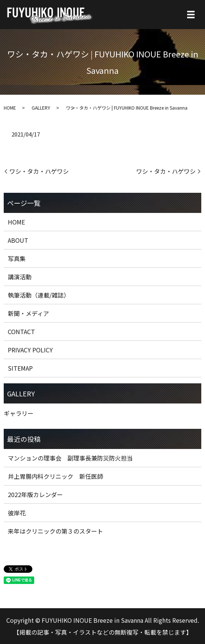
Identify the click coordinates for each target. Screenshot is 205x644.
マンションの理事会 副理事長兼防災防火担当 (70, 458)
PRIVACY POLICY (30, 350)
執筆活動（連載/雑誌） (39, 295)
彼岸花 (17, 513)
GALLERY (41, 108)
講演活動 (20, 277)
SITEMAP (20, 368)
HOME (10, 108)
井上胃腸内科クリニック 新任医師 (55, 476)
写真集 (17, 258)
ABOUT (18, 240)
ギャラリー (19, 413)
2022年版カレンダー (35, 494)
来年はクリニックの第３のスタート (55, 531)
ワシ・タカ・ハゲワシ (39, 171)
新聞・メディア (28, 313)
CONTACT (21, 332)
